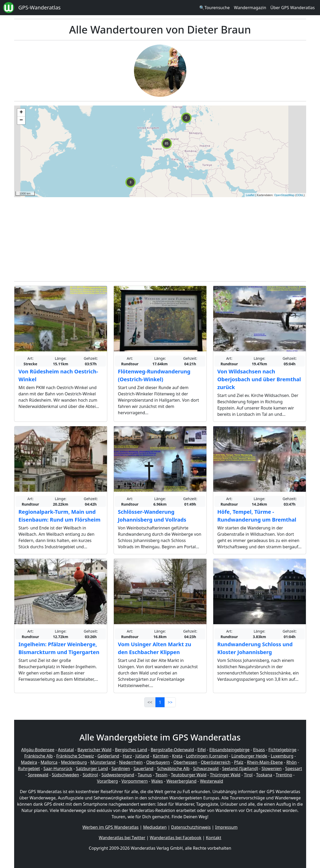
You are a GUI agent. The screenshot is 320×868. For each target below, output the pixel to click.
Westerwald (211, 781)
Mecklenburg (74, 762)
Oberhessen (185, 762)
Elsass (259, 750)
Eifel (202, 750)
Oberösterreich (215, 762)
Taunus (145, 775)
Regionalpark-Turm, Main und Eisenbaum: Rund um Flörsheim (60, 516)
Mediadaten (155, 827)
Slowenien (272, 769)
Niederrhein (131, 762)
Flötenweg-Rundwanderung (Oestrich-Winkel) (154, 375)
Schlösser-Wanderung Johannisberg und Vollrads (152, 516)
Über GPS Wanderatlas (293, 8)
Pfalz (239, 762)
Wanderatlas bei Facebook (176, 838)
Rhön (291, 762)
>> (170, 702)
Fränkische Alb (39, 756)
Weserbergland (181, 781)
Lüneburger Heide (249, 756)
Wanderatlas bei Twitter (122, 838)
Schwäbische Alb (173, 769)
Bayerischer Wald (94, 750)
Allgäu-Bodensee (38, 750)
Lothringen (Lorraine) (207, 756)
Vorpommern (135, 781)
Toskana (264, 775)
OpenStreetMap (284, 195)
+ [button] (21, 113)
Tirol (248, 775)
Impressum (226, 827)
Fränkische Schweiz (75, 756)
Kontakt (214, 838)
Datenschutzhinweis (191, 827)
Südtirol (90, 775)
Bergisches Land (131, 750)
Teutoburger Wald (189, 775)
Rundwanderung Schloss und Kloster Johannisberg (255, 648)
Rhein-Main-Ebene (265, 762)
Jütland (142, 756)
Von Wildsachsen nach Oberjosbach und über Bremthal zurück (259, 379)
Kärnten (161, 756)
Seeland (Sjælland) (240, 769)
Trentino (284, 775)
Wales (157, 781)
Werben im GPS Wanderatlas (111, 827)
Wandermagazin (250, 8)
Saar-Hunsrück (58, 769)
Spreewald (38, 775)
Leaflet (250, 195)
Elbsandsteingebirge (229, 750)
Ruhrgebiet (29, 769)
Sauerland (143, 769)
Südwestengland (118, 775)
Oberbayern (158, 762)
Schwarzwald (206, 769)
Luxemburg (282, 756)
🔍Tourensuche (214, 8)
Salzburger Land (92, 769)
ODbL (300, 195)
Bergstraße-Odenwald (172, 750)
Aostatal (66, 750)
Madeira (29, 762)
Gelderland (108, 756)
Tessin (161, 775)
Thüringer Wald (225, 775)
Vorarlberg (107, 781)
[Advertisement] (160, 238)
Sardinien (121, 769)
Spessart (294, 769)
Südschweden (65, 775)
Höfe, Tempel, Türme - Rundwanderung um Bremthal (257, 516)
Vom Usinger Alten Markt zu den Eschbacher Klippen (155, 648)
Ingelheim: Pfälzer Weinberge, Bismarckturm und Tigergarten (59, 648)
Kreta (177, 756)
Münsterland (103, 762)
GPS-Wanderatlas (40, 7)
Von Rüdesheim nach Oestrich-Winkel (58, 375)
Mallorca (49, 762)
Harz (127, 756)
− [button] (21, 120)
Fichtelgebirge (282, 750)
